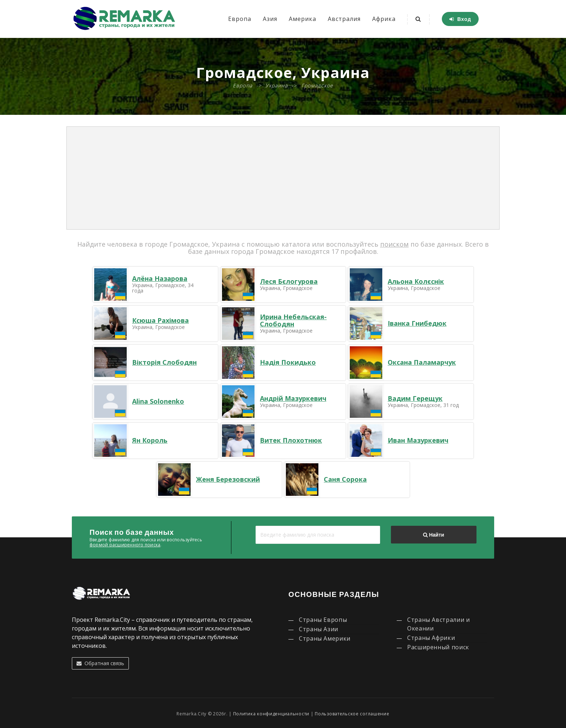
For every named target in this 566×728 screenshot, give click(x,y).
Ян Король (150, 440)
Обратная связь (100, 663)
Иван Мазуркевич (418, 440)
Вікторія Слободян (164, 362)
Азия (270, 19)
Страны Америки (325, 638)
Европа (240, 19)
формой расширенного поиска (125, 545)
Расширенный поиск (438, 647)
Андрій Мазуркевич (293, 398)
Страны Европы (323, 620)
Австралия (344, 19)
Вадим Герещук (415, 398)
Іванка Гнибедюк (417, 323)
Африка (384, 19)
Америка (302, 19)
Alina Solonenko (158, 401)
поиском (394, 244)
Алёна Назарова (160, 278)
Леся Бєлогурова (289, 281)
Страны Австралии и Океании (439, 624)
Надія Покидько (288, 362)
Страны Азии (319, 629)
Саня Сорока (345, 479)
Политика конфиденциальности (271, 714)
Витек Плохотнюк (291, 440)
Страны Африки (431, 638)
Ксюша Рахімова (160, 320)
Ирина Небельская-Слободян (293, 320)
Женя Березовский (228, 479)
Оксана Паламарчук (422, 362)
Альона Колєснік (416, 281)
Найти (434, 535)
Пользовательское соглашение (352, 714)
